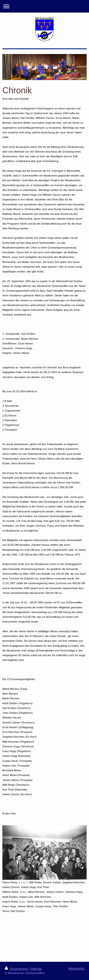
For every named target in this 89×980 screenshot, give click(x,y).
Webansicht (76, 969)
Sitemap (36, 969)
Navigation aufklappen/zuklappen (44, 6)
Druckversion (17, 969)
